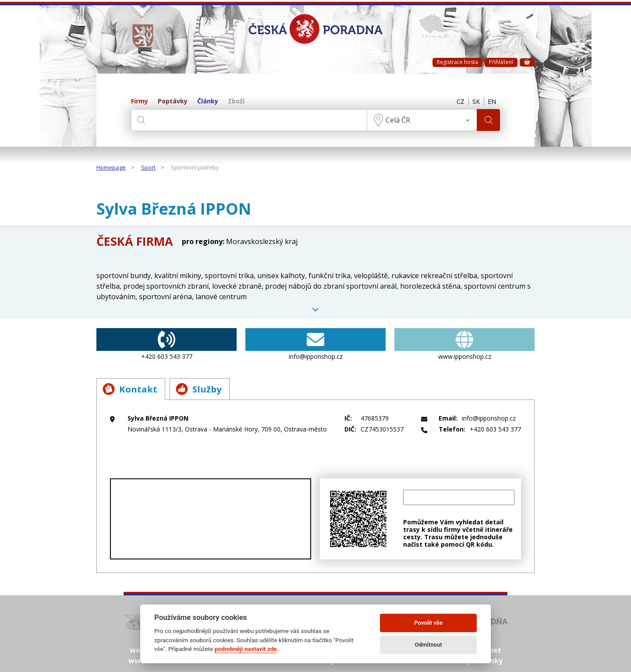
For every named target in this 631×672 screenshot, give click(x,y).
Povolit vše (428, 623)
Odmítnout (429, 645)
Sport (148, 168)
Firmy (140, 101)
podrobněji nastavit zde (246, 649)
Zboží (236, 101)
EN (491, 102)
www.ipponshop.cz (464, 344)
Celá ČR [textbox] (397, 120)
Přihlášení (501, 62)
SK (474, 102)
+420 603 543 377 (167, 344)
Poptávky (173, 101)
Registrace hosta (457, 62)
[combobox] (421, 120)
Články (208, 101)
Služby (204, 389)
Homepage (111, 168)
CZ (457, 102)
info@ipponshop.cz (315, 344)
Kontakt (131, 389)
